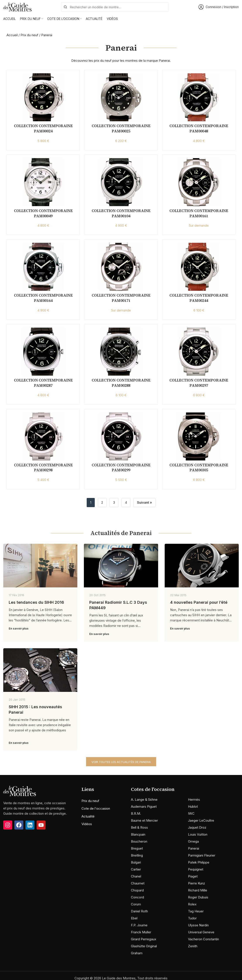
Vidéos (87, 824)
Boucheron (139, 841)
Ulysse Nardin (198, 925)
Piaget (193, 876)
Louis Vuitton (198, 834)
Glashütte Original (144, 946)
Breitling (137, 855)
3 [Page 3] (114, 502)
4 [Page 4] (126, 502)
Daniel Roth (139, 911)
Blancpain (138, 834)
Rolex (192, 904)
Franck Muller (141, 932)
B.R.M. (136, 813)
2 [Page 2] (102, 502)
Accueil (12, 35)
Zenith (193, 946)
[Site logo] (17, 7)
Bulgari (136, 862)
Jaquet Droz (197, 827)
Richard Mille (198, 890)
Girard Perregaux (144, 939)
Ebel (134, 918)
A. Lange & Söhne (144, 800)
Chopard (137, 890)
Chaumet (138, 883)
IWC (191, 813)
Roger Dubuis (198, 897)
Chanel (136, 876)
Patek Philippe (199, 862)
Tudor (192, 918)
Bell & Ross (139, 827)
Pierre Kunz (196, 883)
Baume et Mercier (144, 820)
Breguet (137, 848)
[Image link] (20, 791)
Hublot (193, 806)
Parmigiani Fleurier (202, 855)
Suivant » (145, 502)
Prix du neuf (29, 35)
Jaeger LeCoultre (201, 820)
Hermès (194, 800)
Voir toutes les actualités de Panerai (121, 762)
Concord (137, 897)
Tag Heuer (196, 911)
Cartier (136, 869)
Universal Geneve (201, 932)
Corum (136, 904)
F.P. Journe (139, 925)
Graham (137, 953)
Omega (193, 841)
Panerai (194, 848)
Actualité (88, 816)
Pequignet (196, 869)
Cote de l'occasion (96, 808)
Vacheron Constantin (203, 939)
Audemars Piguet (144, 806)
